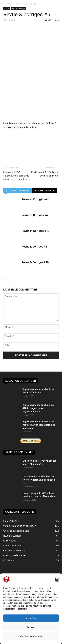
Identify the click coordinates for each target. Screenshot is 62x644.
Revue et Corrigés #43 (35, 215)
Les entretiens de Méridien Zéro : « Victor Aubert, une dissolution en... (39, 480)
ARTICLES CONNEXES (17, 191)
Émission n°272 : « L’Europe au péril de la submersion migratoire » (17, 176)
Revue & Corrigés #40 (35, 262)
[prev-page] (5, 278)
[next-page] (11, 278)
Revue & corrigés (30, 4)
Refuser (31, 627)
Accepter (31, 618)
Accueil (7, 4)
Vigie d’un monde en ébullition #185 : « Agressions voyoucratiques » (38, 408)
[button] (57, 580)
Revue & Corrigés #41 (35, 247)
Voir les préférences (31, 636)
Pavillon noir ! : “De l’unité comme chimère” (45, 174)
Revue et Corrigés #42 (35, 231)
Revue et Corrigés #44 (35, 199)
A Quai (16, 4)
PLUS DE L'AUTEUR (44, 191)
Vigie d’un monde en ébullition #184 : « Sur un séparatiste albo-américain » (39, 425)
